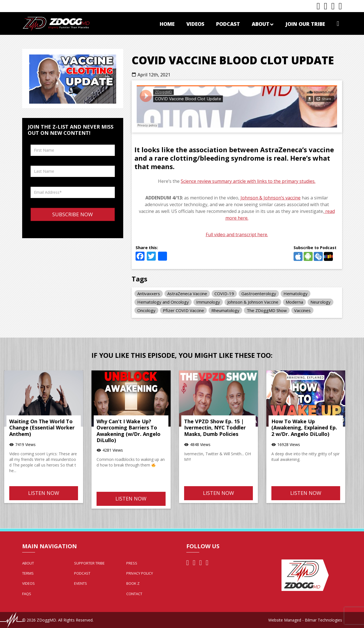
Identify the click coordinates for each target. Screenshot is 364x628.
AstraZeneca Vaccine (187, 293)
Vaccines (302, 310)
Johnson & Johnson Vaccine (253, 302)
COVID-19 (224, 293)
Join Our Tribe (305, 24)
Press (132, 563)
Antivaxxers (149, 293)
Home (167, 24)
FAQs (27, 594)
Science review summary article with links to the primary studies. (248, 181)
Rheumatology (225, 310)
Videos (195, 24)
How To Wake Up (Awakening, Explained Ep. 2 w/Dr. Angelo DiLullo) (304, 428)
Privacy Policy (140, 573)
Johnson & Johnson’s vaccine (271, 198)
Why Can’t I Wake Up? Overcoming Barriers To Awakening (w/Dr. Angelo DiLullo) (129, 431)
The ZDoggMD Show (267, 310)
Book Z (133, 583)
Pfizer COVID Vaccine (183, 310)
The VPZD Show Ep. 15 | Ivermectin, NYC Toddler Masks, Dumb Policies (215, 428)
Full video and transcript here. (237, 235)
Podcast (228, 24)
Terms (28, 573)
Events (81, 583)
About (263, 24)
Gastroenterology (259, 293)
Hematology (296, 293)
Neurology (320, 302)
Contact (134, 594)
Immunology (208, 302)
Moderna (294, 302)
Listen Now (44, 493)
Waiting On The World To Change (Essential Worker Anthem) (42, 428)
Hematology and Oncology (163, 302)
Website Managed (285, 620)
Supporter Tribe (89, 563)
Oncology (146, 310)
